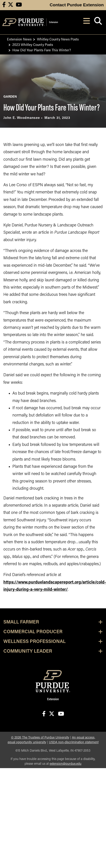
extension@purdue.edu (66, 764)
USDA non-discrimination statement (74, 742)
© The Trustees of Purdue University (40, 738)
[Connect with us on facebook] (4, 5)
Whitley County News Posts (58, 39)
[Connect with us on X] (11, 5)
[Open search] (98, 22)
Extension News (19, 39)
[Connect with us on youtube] (19, 5)
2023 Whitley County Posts (33, 44)
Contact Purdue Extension (77, 5)
